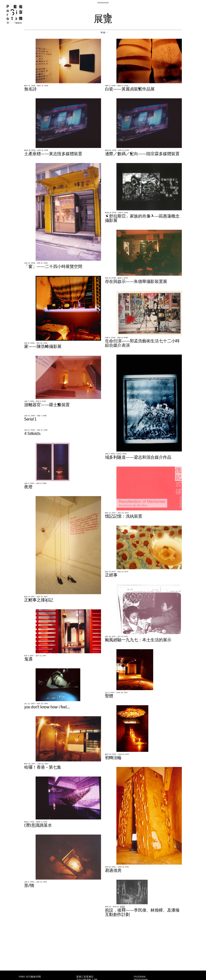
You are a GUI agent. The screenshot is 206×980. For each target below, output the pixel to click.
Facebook (140, 977)
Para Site (19, 14)
